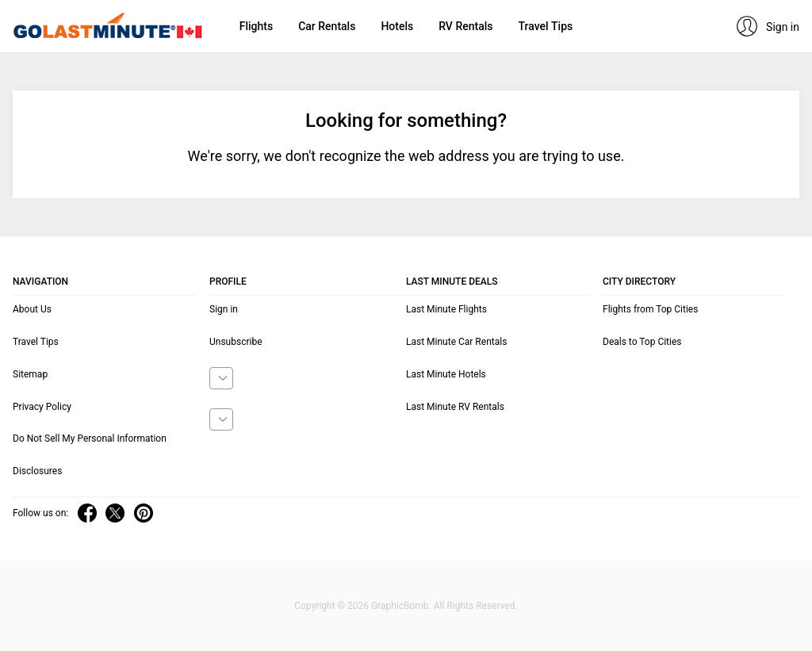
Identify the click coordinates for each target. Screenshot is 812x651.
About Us (32, 309)
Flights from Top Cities (650, 309)
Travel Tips (545, 26)
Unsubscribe (236, 342)
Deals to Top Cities (642, 342)
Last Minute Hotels (446, 374)
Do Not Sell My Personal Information (90, 438)
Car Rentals (327, 26)
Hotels (397, 26)
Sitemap (30, 374)
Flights (256, 26)
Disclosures (37, 471)
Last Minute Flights (446, 309)
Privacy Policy (42, 407)
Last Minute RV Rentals (455, 407)
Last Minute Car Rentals (456, 342)
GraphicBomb (400, 606)
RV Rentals (465, 26)
